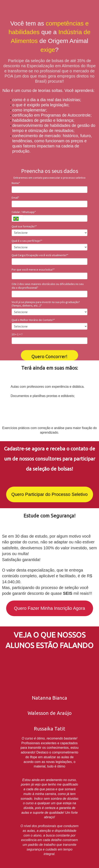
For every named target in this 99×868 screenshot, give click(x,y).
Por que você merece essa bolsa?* (33, 270)
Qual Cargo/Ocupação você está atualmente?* (40, 255)
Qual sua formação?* (24, 226)
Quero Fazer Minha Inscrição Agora (49, 608)
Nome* (16, 183)
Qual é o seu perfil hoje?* (27, 241)
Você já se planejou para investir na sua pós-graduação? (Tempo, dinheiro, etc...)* (46, 304)
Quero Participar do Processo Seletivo (50, 494)
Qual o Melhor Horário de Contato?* (33, 320)
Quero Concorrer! (49, 356)
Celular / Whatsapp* (24, 212)
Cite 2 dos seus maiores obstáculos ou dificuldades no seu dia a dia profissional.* (48, 286)
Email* (15, 198)
